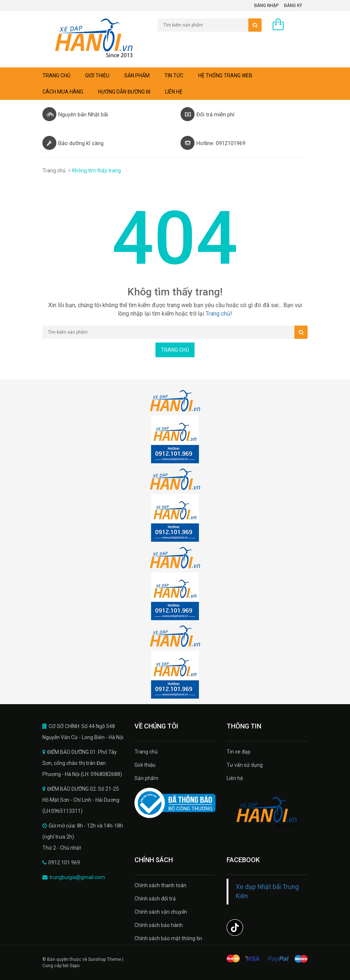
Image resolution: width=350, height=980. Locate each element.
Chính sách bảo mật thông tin (168, 938)
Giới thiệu (97, 75)
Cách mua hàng (63, 92)
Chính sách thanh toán (160, 885)
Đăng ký (293, 6)
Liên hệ (174, 92)
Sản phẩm (146, 778)
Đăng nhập (266, 6)
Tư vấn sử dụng (245, 765)
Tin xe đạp (239, 752)
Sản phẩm (137, 75)
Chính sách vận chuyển (161, 912)
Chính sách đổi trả (155, 899)
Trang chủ (56, 75)
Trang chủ (146, 752)
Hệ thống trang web (225, 75)
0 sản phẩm (294, 26)
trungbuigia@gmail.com (77, 877)
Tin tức (174, 75)
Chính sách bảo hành (159, 925)
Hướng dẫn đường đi (124, 92)
